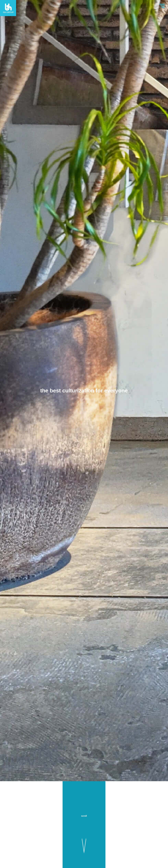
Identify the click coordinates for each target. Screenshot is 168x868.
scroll (84, 816)
